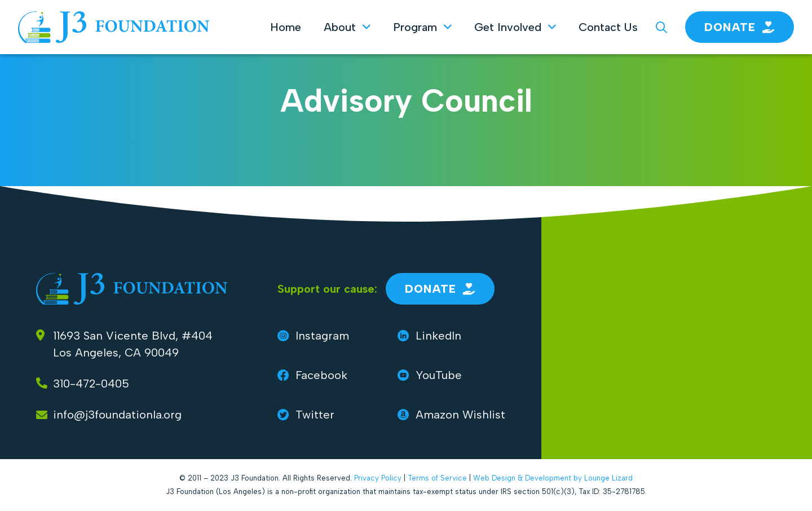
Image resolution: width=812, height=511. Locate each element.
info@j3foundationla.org (117, 415)
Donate (740, 27)
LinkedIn (429, 336)
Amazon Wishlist (451, 415)
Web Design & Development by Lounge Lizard (553, 478)
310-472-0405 (91, 384)
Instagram (313, 336)
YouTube (430, 375)
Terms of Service (437, 478)
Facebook (312, 375)
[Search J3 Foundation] (661, 27)
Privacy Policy (378, 478)
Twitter (306, 415)
